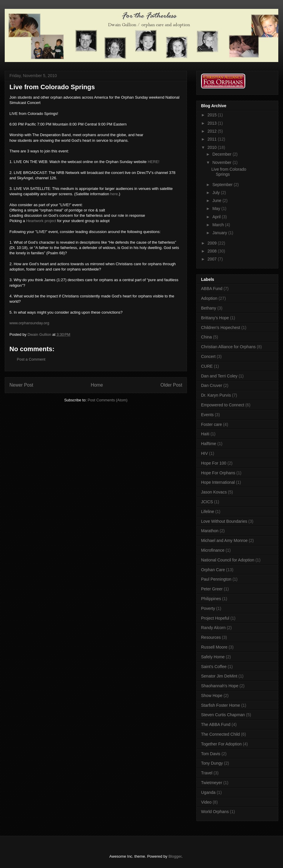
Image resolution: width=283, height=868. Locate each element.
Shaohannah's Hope (220, 686)
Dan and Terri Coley (219, 376)
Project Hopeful (215, 618)
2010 (213, 147)
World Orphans (215, 812)
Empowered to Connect (223, 405)
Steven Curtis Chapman (223, 715)
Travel (207, 773)
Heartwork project (41, 221)
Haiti (205, 434)
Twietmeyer (212, 783)
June (217, 201)
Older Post (171, 385)
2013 (213, 123)
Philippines (211, 599)
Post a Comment (31, 359)
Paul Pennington (216, 579)
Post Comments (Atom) (107, 400)
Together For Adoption (221, 744)
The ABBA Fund (216, 724)
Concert (208, 356)
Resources (211, 637)
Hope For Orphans (218, 473)
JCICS (207, 502)
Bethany (209, 308)
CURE (207, 366)
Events (207, 415)
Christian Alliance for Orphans (228, 347)
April (217, 217)
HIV (204, 453)
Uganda (208, 792)
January (220, 233)
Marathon (210, 531)
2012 (213, 131)
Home (97, 385)
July (217, 193)
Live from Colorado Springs (229, 172)
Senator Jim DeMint (219, 676)
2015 (213, 115)
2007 (213, 259)
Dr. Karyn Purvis (216, 395)
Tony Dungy (212, 763)
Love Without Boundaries (224, 521)
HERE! (154, 162)
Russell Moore (214, 647)
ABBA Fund (212, 289)
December (222, 154)
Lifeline (208, 512)
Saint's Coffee (214, 667)
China (207, 337)
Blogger (175, 856)
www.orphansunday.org (29, 323)
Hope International (218, 482)
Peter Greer (212, 589)
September (223, 185)
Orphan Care (213, 570)
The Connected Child (221, 734)
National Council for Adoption (228, 560)
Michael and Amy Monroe (224, 540)
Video (206, 802)
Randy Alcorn (213, 628)
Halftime (209, 444)
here (114, 194)
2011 (213, 139)
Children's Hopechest (221, 328)
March (219, 225)
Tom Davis (211, 754)
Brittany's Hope (215, 318)
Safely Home (213, 657)
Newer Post (21, 385)
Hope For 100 (214, 463)
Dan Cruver (212, 385)
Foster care (212, 424)
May (217, 209)
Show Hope (212, 696)
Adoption (209, 298)
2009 (213, 243)
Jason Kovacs (214, 492)
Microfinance (213, 550)
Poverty (208, 608)
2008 (213, 251)
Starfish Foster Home (221, 705)
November (222, 162)
